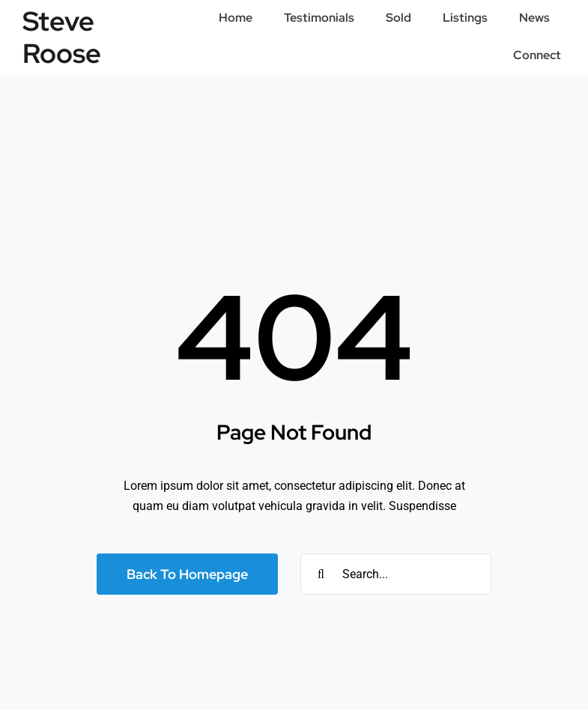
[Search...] (396, 574)
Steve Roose (62, 37)
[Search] (321, 574)
